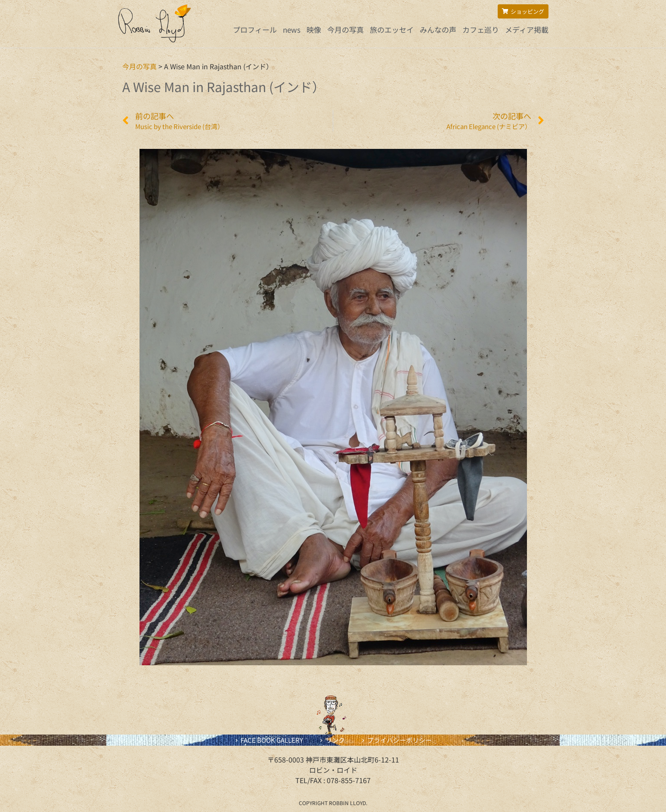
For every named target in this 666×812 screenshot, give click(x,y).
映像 (314, 29)
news (292, 29)
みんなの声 (438, 29)
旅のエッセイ (392, 29)
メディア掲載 (527, 29)
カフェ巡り (481, 29)
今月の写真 (345, 29)
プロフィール (255, 29)
